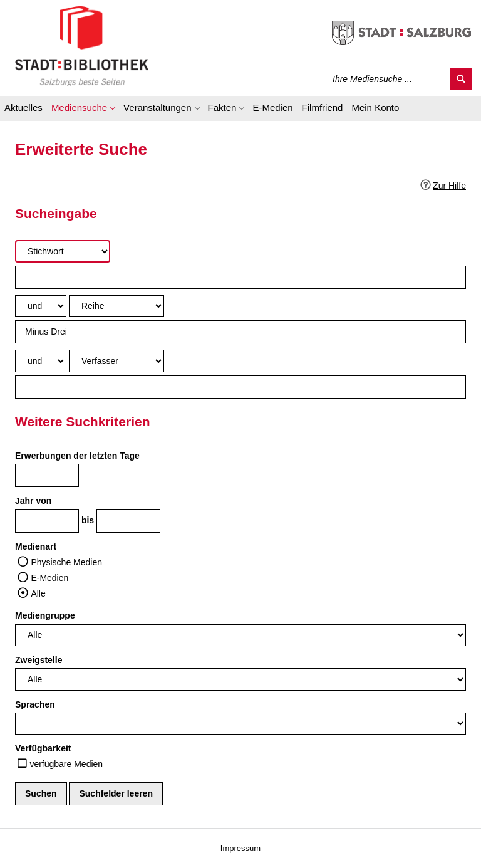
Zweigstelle (39, 660)
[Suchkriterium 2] (116, 306)
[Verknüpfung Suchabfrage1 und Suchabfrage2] (41, 306)
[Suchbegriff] (384, 79)
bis (88, 520)
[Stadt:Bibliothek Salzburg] (82, 46)
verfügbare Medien (66, 764)
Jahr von (33, 501)
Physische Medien (66, 562)
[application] (83, 110)
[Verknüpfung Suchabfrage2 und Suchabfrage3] (41, 361)
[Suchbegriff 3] (240, 387)
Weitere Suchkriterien (83, 421)
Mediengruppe (45, 615)
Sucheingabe (56, 213)
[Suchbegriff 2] (240, 332)
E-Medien (49, 578)
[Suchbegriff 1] (240, 277)
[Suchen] (461, 79)
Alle (38, 593)
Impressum (240, 848)
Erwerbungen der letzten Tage (77, 456)
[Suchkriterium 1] (63, 251)
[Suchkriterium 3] (116, 361)
